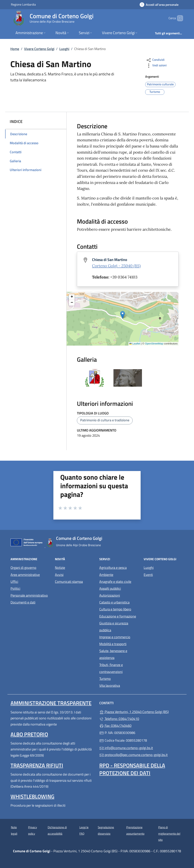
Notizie (60, 568)
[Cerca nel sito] (179, 18)
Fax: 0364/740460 (115, 726)
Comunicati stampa (69, 582)
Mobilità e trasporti (113, 644)
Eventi (148, 575)
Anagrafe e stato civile (115, 582)
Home (15, 49)
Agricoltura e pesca (113, 568)
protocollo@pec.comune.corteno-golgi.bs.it (133, 755)
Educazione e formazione (118, 616)
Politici (15, 588)
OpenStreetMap (154, 344)
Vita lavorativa (110, 686)
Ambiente (106, 575)
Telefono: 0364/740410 (119, 719)
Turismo (105, 679)
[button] (123, 315)
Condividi (155, 60)
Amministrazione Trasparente (51, 703)
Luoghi (64, 49)
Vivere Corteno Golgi (39, 49)
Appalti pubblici (110, 588)
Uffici (14, 582)
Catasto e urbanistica (114, 602)
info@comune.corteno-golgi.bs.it (126, 748)
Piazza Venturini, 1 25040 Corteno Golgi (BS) (141, 711)
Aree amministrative (25, 575)
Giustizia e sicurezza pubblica (114, 627)
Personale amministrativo (29, 595)
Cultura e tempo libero (115, 609)
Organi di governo (23, 568)
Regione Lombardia (23, 4)
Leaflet (135, 344)
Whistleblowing (32, 796)
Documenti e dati (23, 602)
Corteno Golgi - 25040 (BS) (116, 266)
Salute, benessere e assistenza (113, 654)
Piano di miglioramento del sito (169, 833)
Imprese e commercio (115, 637)
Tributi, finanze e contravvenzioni (111, 668)
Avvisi (59, 575)
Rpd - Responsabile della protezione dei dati (132, 769)
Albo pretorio (29, 734)
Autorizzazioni (110, 595)
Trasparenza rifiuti (37, 765)
